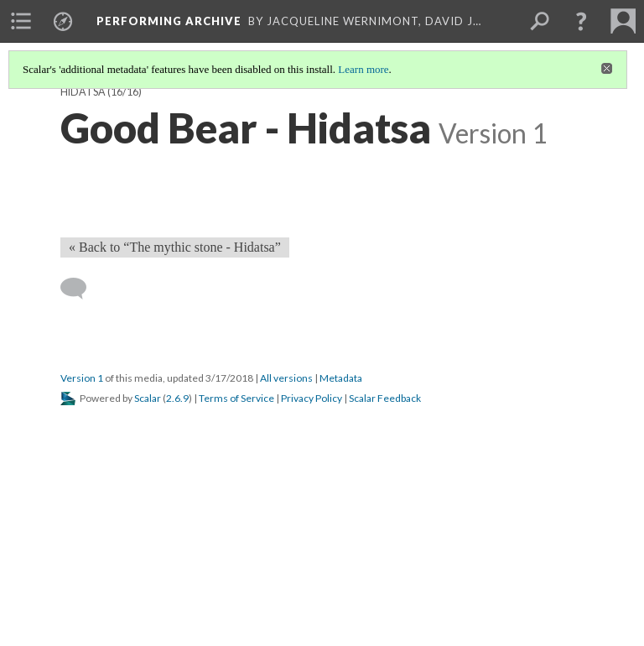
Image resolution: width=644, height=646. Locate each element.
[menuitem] (21, 21)
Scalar (148, 398)
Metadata (341, 378)
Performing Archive (169, 21)
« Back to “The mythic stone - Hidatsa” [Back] (175, 247)
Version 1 (82, 378)
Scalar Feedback (385, 398)
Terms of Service (236, 398)
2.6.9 (177, 398)
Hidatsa (83, 92)
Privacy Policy (312, 398)
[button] (581, 21)
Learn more (363, 69)
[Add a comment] (81, 289)
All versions (286, 378)
